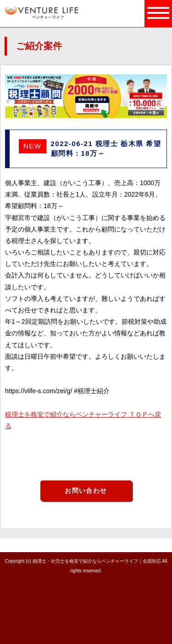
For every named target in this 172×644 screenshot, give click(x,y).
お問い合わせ (86, 491)
